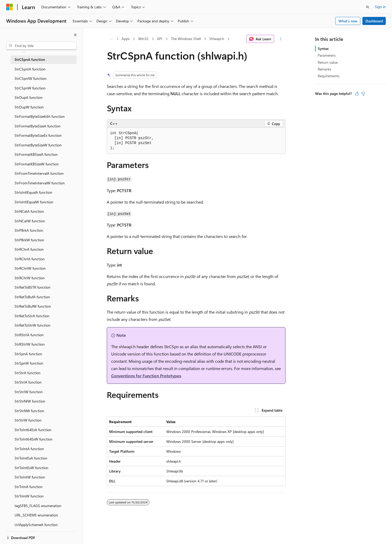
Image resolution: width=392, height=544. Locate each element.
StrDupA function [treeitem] (29, 97)
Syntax (323, 48)
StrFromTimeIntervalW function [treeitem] (40, 183)
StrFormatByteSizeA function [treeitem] (38, 126)
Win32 (143, 39)
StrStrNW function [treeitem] (29, 411)
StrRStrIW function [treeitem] (30, 344)
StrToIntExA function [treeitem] (31, 458)
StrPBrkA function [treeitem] (29, 230)
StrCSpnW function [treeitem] (30, 88)
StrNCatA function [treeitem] (29, 211)
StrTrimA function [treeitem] (29, 487)
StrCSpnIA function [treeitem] (30, 69)
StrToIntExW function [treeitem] (31, 468)
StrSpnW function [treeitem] (29, 363)
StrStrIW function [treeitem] (29, 392)
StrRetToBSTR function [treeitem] (32, 287)
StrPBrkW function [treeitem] (29, 240)
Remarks (324, 69)
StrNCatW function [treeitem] (30, 221)
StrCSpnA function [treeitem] (30, 59)
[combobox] (41, 46)
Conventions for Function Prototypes (146, 376)
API (160, 39)
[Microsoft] (10, 7)
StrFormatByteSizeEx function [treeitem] (38, 135)
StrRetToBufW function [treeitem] (33, 306)
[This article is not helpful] (363, 94)
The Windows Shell (186, 39)
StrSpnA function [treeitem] (28, 354)
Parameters (327, 55)
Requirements (329, 76)
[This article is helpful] (357, 94)
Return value (328, 62)
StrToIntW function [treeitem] (30, 477)
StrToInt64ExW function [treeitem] (34, 439)
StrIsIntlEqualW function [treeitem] (34, 202)
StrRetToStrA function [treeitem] (32, 316)
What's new (348, 21)
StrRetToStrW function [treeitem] (32, 325)
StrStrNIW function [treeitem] (30, 401)
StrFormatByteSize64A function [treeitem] (40, 116)
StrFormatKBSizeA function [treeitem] (36, 154)
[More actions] (281, 39)
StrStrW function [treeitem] (28, 420)
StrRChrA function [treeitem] (29, 249)
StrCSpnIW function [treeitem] (31, 78)
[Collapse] (75, 35)
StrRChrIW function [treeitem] (30, 268)
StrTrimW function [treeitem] (29, 496)
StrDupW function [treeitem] (29, 107)
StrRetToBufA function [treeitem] (32, 297)
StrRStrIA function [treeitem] (29, 335)
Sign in (380, 7)
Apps (126, 39)
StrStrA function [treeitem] (28, 373)
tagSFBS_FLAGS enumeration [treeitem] (38, 506)
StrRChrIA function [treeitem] (30, 259)
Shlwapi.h (217, 39)
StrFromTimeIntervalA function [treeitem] (39, 173)
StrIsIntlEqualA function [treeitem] (33, 192)
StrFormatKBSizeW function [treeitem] (37, 164)
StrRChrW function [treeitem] (30, 278)
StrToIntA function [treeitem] (29, 449)
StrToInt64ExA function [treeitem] (33, 430)
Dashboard (374, 21)
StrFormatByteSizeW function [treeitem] (38, 145)
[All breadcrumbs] (111, 39)
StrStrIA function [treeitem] (28, 382)
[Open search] (368, 7)
